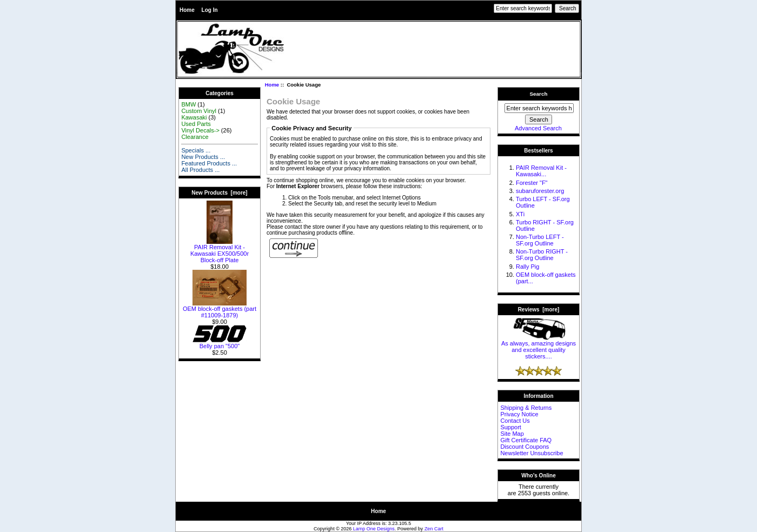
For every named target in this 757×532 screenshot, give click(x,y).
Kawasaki (194, 117)
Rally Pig (527, 267)
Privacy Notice (519, 414)
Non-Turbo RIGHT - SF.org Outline (542, 255)
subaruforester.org (540, 191)
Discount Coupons (524, 447)
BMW (188, 104)
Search (539, 94)
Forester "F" (532, 183)
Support (511, 427)
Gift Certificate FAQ (526, 440)
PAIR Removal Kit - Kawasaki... (541, 171)
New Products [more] (219, 193)
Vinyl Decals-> (200, 130)
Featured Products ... (209, 163)
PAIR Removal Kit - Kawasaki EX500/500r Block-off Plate (220, 251)
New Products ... (203, 157)
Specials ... (196, 150)
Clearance (195, 137)
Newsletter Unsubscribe (532, 453)
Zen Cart (434, 529)
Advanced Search (538, 128)
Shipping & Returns (526, 408)
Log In (210, 10)
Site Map (512, 434)
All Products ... (200, 170)
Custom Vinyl (199, 111)
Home (187, 10)
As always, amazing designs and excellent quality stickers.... (539, 347)
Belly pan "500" (220, 343)
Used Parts (196, 124)
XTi (520, 214)
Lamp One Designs (374, 529)
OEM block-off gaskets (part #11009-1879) (220, 309)
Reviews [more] (539, 310)
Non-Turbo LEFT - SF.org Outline (540, 240)
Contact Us (515, 421)
